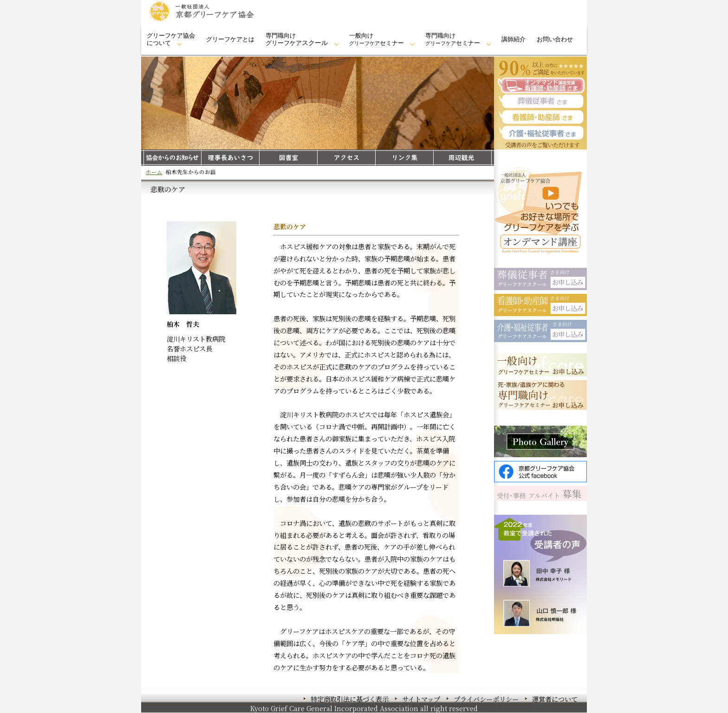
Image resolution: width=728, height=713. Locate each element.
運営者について (555, 699)
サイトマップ (421, 699)
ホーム (154, 172)
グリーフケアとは (230, 39)
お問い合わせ (555, 39)
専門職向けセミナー (453, 39)
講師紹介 (513, 39)
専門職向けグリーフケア (297, 39)
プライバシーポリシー (486, 699)
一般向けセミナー (377, 39)
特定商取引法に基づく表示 (350, 699)
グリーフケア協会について (171, 39)
